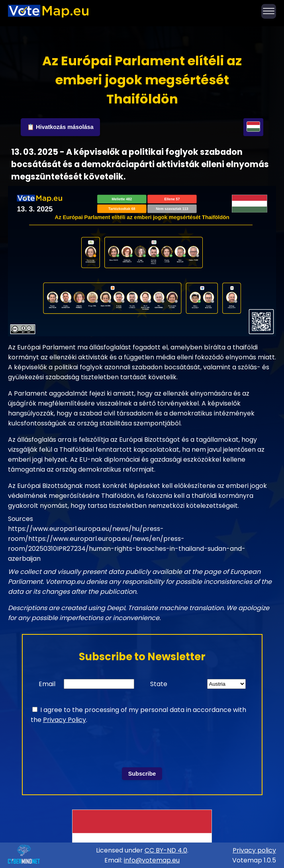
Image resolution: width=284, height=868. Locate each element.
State (159, 684)
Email (47, 684)
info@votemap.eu (152, 860)
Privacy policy (254, 850)
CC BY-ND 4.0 (166, 850)
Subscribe (142, 774)
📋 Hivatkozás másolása (60, 127)
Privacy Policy (65, 720)
